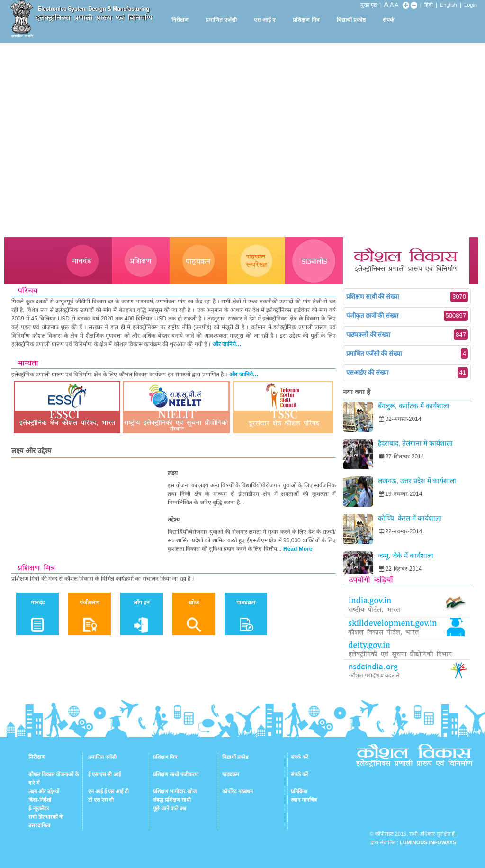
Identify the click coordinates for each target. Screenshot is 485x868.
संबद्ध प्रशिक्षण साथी (172, 800)
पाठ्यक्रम (231, 774)
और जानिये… (227, 344)
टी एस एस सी (101, 800)
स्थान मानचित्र (304, 800)
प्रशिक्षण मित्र (306, 20)
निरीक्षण (180, 20)
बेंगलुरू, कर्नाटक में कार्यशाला (414, 406)
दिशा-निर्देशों (40, 800)
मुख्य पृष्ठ (368, 5)
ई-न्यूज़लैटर (39, 808)
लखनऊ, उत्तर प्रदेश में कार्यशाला (417, 481)
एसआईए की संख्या (407, 373)
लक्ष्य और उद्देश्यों (44, 791)
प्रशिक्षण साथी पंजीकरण (176, 774)
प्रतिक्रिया (299, 791)
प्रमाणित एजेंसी (221, 20)
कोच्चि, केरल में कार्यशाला (410, 518)
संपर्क (388, 20)
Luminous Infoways (428, 842)
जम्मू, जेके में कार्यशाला (406, 556)
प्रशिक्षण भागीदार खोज (175, 791)
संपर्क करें (300, 757)
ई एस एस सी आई (104, 774)
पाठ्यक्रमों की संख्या (407, 335)
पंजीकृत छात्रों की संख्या (407, 316)
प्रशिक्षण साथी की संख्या (407, 297)
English (449, 5)
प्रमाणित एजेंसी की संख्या (407, 354)
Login (471, 5)
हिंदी (429, 5)
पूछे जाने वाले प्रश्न (170, 808)
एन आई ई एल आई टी (108, 791)
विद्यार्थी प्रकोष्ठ (351, 20)
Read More (298, 549)
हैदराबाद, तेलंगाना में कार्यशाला (415, 443)
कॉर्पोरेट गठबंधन (238, 791)
